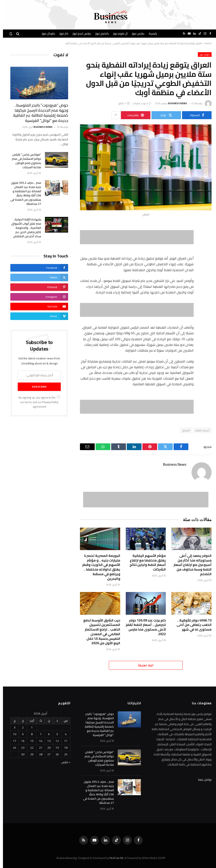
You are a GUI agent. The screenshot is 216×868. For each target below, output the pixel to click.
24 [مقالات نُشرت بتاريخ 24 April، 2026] (12, 748)
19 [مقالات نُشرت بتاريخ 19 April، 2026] (54, 748)
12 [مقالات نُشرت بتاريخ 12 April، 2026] (54, 741)
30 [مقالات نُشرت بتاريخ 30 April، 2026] (20, 754)
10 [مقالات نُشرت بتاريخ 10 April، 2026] (12, 734)
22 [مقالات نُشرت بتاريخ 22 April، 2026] (29, 748)
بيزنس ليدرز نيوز (79, 33)
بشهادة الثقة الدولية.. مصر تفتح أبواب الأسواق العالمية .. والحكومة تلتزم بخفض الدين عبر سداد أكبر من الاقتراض (23, 228)
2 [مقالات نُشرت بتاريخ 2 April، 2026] (20, 727)
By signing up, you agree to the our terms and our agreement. (36, 402)
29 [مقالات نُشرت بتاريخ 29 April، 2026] (29, 754)
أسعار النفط (199, 430)
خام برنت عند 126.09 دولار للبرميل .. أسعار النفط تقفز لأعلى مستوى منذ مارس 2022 (143, 627)
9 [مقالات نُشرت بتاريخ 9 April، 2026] (20, 734)
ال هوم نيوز (117, 33)
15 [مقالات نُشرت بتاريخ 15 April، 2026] (29, 741)
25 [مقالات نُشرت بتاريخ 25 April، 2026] (63, 754)
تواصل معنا (202, 780)
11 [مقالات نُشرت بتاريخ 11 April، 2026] (63, 741)
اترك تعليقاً (143, 665)
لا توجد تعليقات (139, 103)
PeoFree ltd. (114, 858)
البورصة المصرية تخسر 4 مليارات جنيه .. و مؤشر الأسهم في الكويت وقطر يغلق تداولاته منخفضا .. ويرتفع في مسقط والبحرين (98, 567)
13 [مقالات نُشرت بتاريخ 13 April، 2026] (46, 741)
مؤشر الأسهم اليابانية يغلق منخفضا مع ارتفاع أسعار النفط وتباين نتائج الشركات (145, 563)
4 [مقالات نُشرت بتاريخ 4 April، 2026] (63, 734)
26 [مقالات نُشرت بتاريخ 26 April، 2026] (54, 754)
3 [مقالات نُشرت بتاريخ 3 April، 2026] (12, 727)
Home (205, 43)
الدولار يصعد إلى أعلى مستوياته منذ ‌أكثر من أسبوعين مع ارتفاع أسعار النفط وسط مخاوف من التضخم (190, 565)
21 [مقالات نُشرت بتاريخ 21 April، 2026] (38, 748)
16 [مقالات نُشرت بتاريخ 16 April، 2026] (20, 741)
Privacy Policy (47, 402)
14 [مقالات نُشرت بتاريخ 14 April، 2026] (38, 741)
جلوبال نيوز (45, 33)
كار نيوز (61, 33)
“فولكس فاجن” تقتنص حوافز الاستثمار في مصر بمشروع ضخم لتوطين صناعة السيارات (24, 161)
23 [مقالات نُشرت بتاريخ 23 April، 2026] (20, 748)
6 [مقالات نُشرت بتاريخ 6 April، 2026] (46, 734)
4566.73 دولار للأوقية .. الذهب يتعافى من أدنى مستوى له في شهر (191, 625)
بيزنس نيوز (135, 33)
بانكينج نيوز (99, 33)
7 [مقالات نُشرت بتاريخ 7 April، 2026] (38, 734)
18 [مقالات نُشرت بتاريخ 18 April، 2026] (63, 748)
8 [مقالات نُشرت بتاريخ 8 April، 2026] (29, 734)
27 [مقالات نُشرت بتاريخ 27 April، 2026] (46, 754)
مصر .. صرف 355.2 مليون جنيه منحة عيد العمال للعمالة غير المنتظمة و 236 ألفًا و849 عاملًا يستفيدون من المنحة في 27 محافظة (23, 193)
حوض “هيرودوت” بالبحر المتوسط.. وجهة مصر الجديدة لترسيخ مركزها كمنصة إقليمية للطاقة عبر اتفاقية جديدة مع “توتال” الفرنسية (38, 113)
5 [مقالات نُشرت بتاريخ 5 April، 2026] (54, 734)
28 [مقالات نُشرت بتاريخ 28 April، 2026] (38, 754)
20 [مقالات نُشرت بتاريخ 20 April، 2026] (46, 748)
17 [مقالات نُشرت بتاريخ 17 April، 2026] (12, 741)
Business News (175, 103)
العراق (183, 430)
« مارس (63, 762)
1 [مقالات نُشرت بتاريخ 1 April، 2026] (29, 727)
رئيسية (150, 33)
